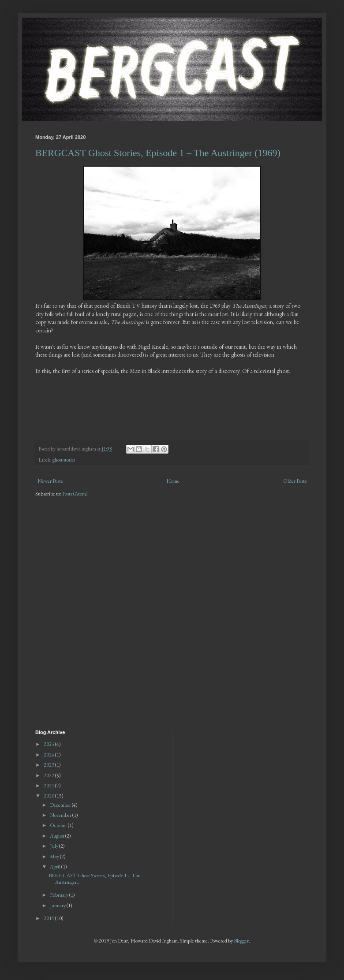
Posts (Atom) (75, 494)
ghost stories (64, 460)
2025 (49, 744)
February (60, 895)
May (55, 857)
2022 (49, 775)
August (58, 836)
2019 (49, 918)
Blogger (241, 941)
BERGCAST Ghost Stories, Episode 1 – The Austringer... (94, 879)
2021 (49, 786)
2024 (49, 755)
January (58, 905)
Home (173, 481)
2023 (49, 765)
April (56, 867)
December (61, 805)
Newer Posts (50, 481)
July (54, 846)
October (59, 825)
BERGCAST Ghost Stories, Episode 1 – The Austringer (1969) (158, 153)
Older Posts (295, 481)
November (61, 815)
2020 (49, 796)
